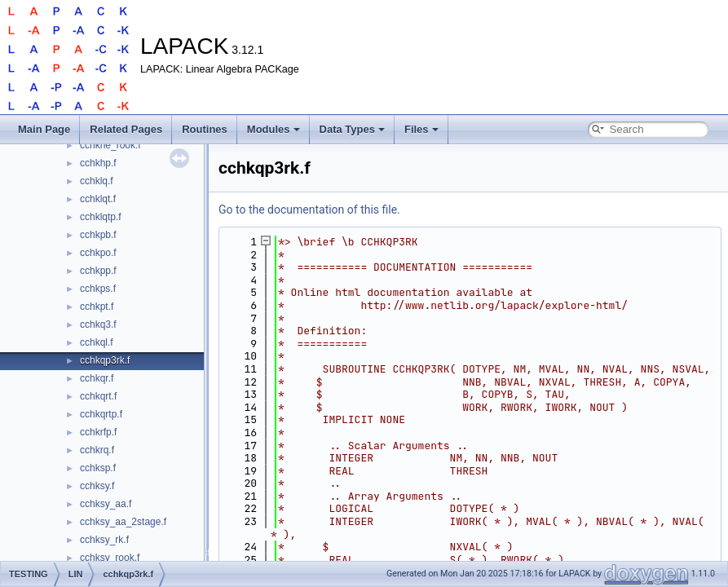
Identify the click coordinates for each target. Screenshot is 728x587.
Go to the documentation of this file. (309, 210)
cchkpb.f (98, 235)
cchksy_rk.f (104, 540)
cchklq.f (97, 181)
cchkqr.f (97, 378)
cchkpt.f (97, 307)
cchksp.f (98, 468)
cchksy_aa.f (106, 504)
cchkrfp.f (98, 432)
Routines (205, 129)
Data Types (352, 129)
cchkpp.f (98, 271)
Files (421, 129)
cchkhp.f (98, 163)
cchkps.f (98, 289)
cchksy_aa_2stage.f (123, 522)
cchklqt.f (98, 199)
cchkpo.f (98, 253)
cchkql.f (97, 342)
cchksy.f (97, 486)
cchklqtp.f (101, 217)
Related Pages (126, 129)
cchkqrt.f (98, 396)
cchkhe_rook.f (110, 145)
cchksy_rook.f (110, 558)
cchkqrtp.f (101, 414)
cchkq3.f (98, 324)
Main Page (44, 129)
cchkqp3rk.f (105, 360)
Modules (274, 129)
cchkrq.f (97, 450)
